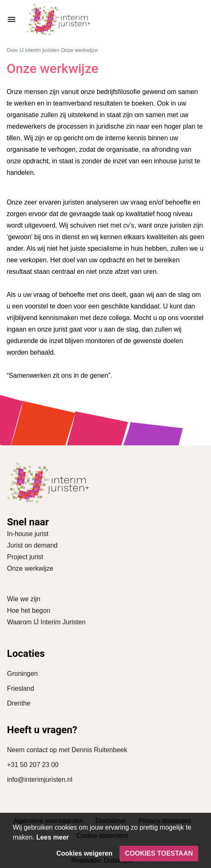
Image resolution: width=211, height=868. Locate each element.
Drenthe (19, 703)
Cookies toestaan (159, 853)
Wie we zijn (24, 599)
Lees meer (53, 837)
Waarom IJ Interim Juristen (46, 622)
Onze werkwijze (30, 568)
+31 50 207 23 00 (33, 765)
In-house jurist (28, 534)
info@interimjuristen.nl (40, 780)
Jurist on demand (32, 545)
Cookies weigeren (84, 853)
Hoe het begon (29, 610)
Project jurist (25, 557)
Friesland (21, 688)
